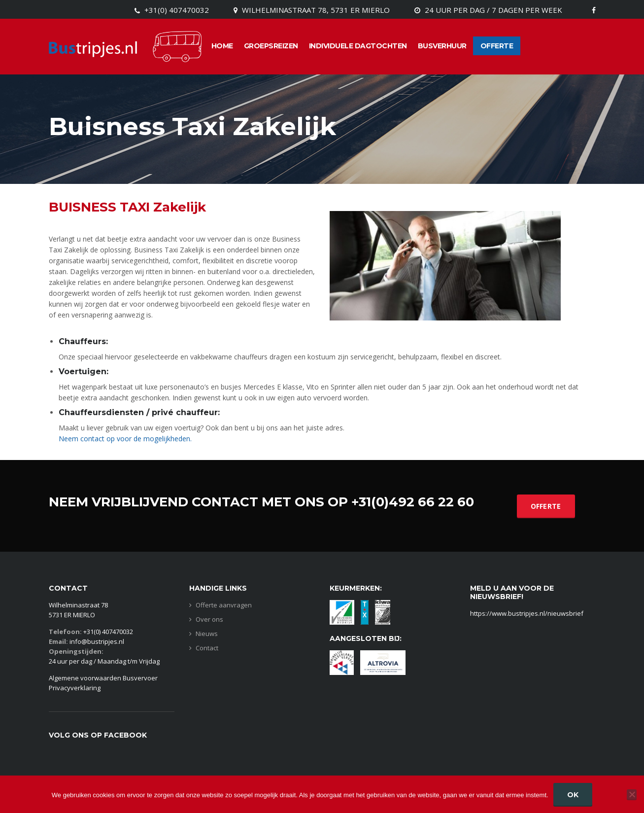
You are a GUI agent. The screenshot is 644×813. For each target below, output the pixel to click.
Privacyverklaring (75, 688)
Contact (207, 648)
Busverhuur (442, 46)
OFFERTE (546, 506)
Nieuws (207, 634)
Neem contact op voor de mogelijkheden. (125, 439)
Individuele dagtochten (358, 46)
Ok (573, 795)
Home (222, 46)
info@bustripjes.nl (97, 641)
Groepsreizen (271, 46)
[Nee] (632, 794)
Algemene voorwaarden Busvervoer (103, 678)
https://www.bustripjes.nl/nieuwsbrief (527, 613)
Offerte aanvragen (224, 605)
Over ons (209, 619)
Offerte (497, 46)
